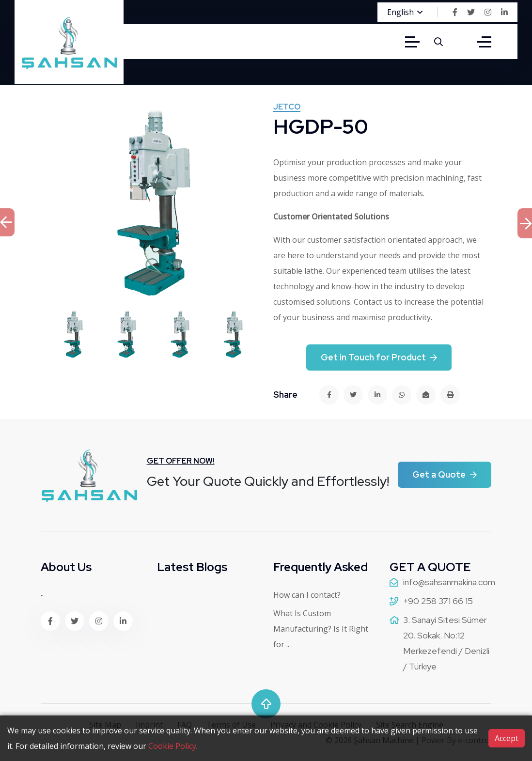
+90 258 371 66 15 (438, 601)
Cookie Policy (172, 746)
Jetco (287, 108)
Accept (507, 738)
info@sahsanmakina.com (449, 582)
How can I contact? (307, 595)
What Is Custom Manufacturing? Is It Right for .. (321, 629)
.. (42, 593)
